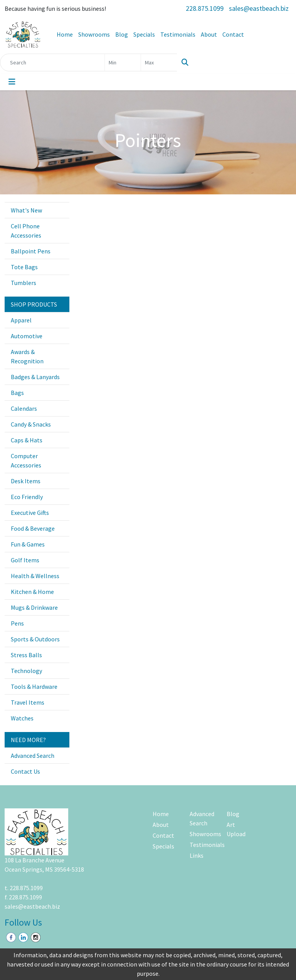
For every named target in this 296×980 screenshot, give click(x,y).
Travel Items (28, 702)
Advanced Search (33, 756)
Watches (22, 718)
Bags (17, 393)
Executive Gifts (30, 513)
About (209, 34)
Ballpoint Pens (31, 251)
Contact (233, 34)
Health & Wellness (35, 576)
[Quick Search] (52, 62)
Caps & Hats (27, 440)
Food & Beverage (33, 528)
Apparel (21, 320)
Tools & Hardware (34, 687)
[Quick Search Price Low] (123, 62)
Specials (144, 34)
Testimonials (178, 34)
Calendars (24, 408)
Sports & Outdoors (35, 639)
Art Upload (236, 829)
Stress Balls (26, 655)
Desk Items (26, 481)
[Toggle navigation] (12, 82)
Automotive (27, 336)
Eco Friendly (27, 497)
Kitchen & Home (32, 592)
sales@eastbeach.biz (259, 8)
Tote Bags (24, 267)
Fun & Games (28, 544)
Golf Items (25, 560)
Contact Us (25, 771)
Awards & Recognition (27, 356)
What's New (26, 210)
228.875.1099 (205, 8)
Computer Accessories (26, 460)
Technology (26, 671)
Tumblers (24, 283)
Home (65, 34)
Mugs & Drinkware (34, 607)
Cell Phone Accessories (26, 231)
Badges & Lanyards (35, 377)
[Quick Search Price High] (159, 62)
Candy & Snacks (31, 424)
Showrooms (94, 34)
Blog (122, 34)
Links (197, 855)
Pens (17, 623)
